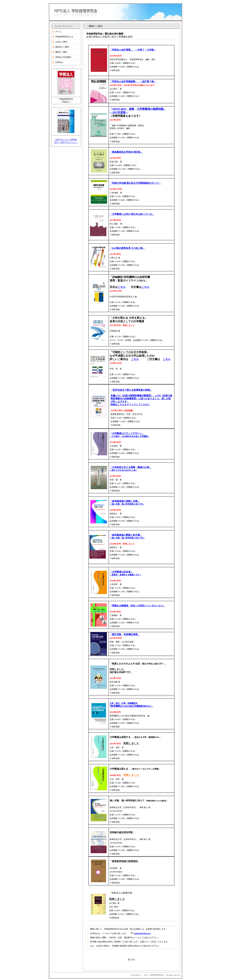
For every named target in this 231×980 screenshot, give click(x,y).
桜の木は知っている (141, 214)
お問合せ (59, 62)
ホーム (58, 32)
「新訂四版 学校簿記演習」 (125, 634)
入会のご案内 (61, 42)
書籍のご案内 (61, 52)
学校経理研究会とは (64, 37)
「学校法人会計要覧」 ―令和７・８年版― (133, 50)
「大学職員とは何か (120, 214)
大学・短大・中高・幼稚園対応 (124, 703)
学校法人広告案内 (63, 57)
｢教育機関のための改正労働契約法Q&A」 (132, 706)
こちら (122, 287)
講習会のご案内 (62, 47)
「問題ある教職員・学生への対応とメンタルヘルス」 (138, 606)
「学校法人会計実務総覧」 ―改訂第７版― (133, 82)
